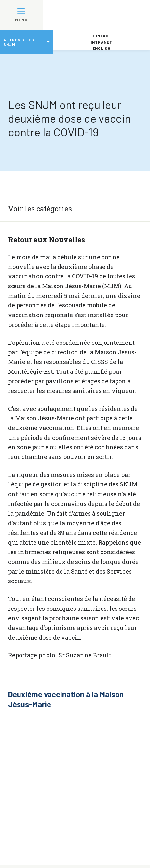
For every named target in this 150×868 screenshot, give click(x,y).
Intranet (102, 42)
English (102, 48)
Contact (102, 36)
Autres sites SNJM (19, 42)
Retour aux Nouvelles (47, 239)
